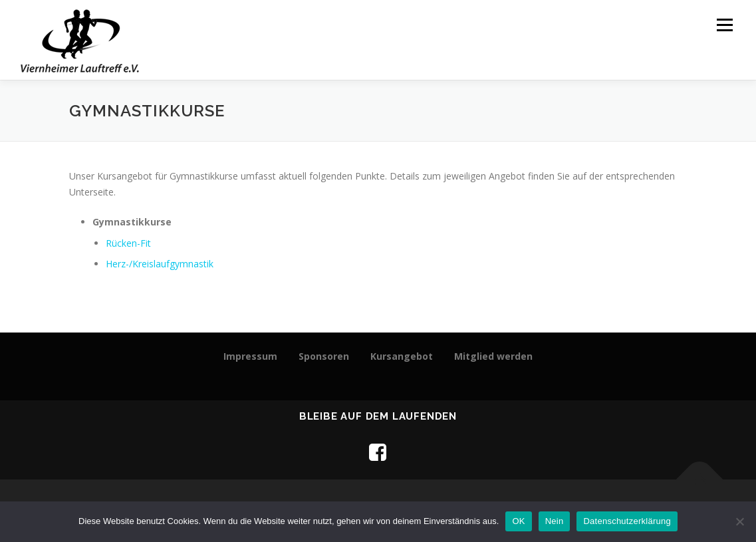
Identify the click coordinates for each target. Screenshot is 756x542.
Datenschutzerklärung (627, 521)
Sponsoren (324, 356)
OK (518, 521)
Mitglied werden (493, 356)
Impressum (250, 356)
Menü (724, 25)
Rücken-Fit (128, 243)
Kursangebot (402, 356)
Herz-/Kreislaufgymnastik (160, 264)
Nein (555, 521)
